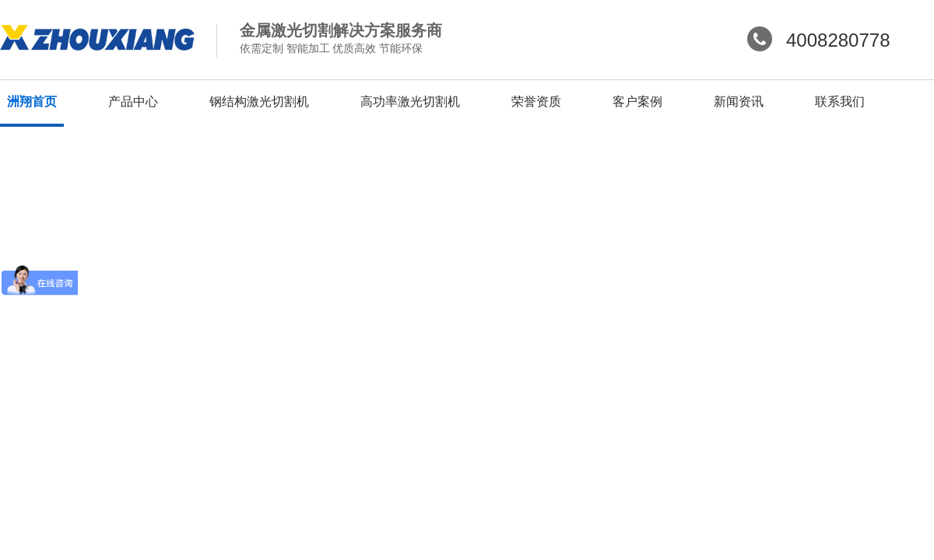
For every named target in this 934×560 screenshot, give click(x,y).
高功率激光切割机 (410, 101)
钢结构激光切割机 (259, 101)
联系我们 (840, 101)
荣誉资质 (536, 101)
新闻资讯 (739, 101)
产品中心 (133, 101)
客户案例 (637, 101)
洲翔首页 (32, 101)
